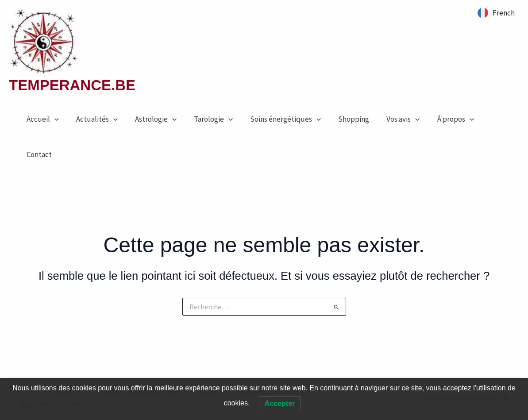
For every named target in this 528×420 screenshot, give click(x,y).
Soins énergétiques (276, 119)
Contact (38, 154)
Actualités (93, 119)
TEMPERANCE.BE (72, 85)
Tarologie (206, 119)
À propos (439, 119)
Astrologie (150, 119)
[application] (53, 119)
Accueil (41, 119)
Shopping (342, 119)
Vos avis (389, 119)
